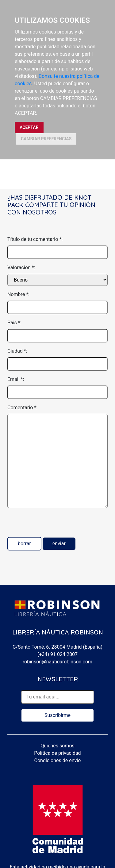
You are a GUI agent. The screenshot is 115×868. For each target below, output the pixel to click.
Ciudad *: (17, 351)
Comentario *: (22, 408)
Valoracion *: (21, 268)
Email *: (16, 379)
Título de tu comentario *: (35, 239)
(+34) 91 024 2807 (57, 654)
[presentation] (54, 525)
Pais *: (14, 323)
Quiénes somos (57, 746)
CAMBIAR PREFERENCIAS (46, 139)
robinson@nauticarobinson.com (57, 662)
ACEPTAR (29, 127)
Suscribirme (57, 715)
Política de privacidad (57, 753)
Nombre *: (18, 294)
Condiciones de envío (58, 760)
